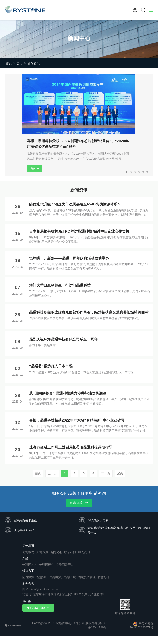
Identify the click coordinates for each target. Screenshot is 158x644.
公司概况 (28, 552)
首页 (11, 63)
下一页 (106, 473)
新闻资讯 (34, 63)
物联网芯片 (30, 565)
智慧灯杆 (104, 577)
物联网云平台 (65, 565)
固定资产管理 (87, 577)
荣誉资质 (42, 552)
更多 (35, 168)
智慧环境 (70, 577)
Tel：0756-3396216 (38, 608)
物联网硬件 (47, 565)
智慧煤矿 (42, 577)
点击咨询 (79, 503)
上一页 (52, 473)
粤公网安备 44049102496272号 (141, 625)
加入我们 (84, 552)
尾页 (120, 473)
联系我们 (70, 552)
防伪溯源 (28, 577)
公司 (21, 63)
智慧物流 (56, 577)
